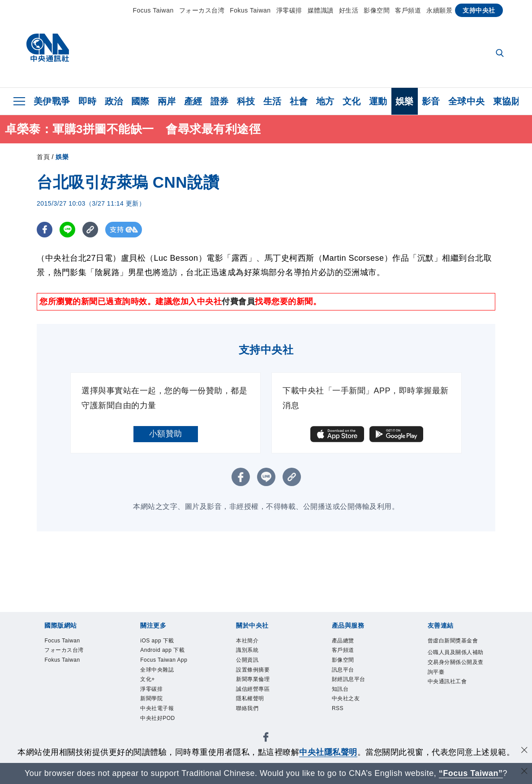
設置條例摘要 (260, 677)
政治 (114, 101)
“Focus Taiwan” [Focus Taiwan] (471, 773)
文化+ (150, 713)
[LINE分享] (67, 230)
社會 (299, 101)
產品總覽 (348, 642)
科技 (246, 101)
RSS (340, 724)
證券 (220, 101)
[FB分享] (45, 230)
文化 (352, 101)
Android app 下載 (167, 659)
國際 (140, 101)
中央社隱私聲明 (328, 752)
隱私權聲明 (256, 713)
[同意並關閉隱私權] (524, 751)
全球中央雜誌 (164, 701)
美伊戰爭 (52, 101)
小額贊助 (166, 434)
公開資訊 (252, 666)
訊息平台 (348, 677)
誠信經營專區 (260, 701)
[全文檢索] (501, 54)
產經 (193, 101)
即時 (88, 101)
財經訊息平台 (355, 689)
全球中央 (467, 101)
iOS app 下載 (164, 642)
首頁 (43, 157)
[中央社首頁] (48, 50)
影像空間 (377, 10)
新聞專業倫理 (260, 689)
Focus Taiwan (153, 10)
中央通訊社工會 (455, 713)
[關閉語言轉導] (524, 772)
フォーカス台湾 (202, 10)
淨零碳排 (289, 10)
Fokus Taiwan (250, 10)
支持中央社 (479, 10)
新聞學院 (156, 736)
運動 (378, 101)
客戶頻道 (408, 10)
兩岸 (167, 101)
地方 (325, 101)
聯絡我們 (252, 724)
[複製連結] (90, 230)
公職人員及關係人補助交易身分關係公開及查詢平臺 (455, 683)
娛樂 (405, 101)
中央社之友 (352, 713)
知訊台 (344, 701)
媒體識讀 (321, 10)
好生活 (349, 10)
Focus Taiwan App (165, 683)
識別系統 (252, 653)
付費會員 (238, 302)
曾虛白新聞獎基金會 (455, 648)
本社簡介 (252, 642)
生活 (272, 101)
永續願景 (439, 10)
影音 (431, 101)
